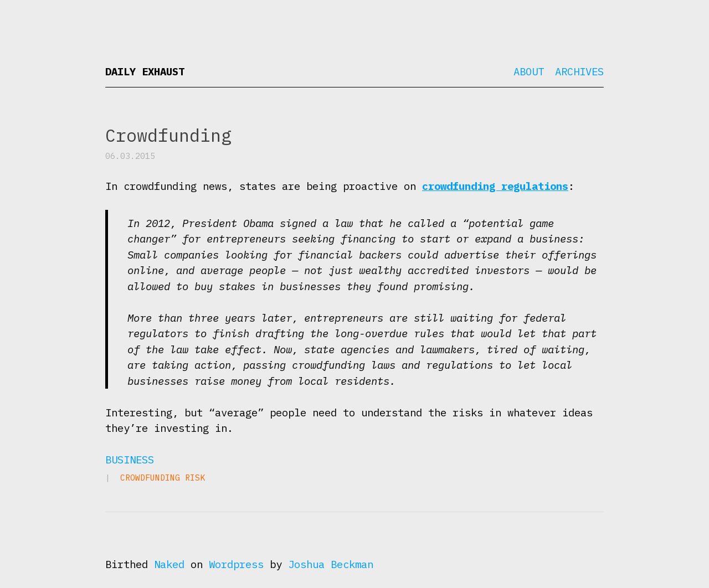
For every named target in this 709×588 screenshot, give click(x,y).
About (529, 71)
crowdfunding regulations (495, 186)
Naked (169, 564)
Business (130, 460)
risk (195, 478)
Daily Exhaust (145, 71)
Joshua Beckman (331, 564)
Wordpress (236, 564)
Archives (579, 71)
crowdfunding (150, 478)
